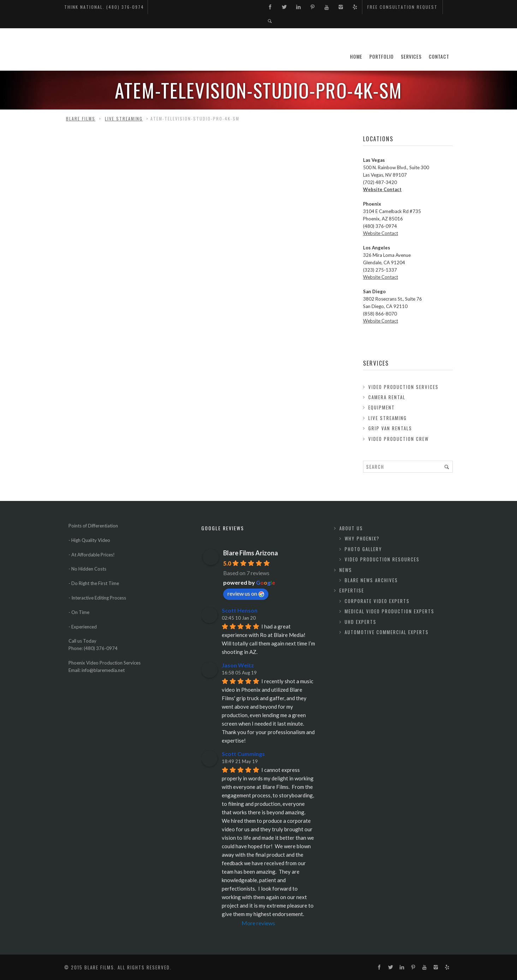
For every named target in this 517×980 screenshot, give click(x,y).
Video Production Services (403, 387)
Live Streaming (388, 418)
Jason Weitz (238, 665)
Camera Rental (387, 397)
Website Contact (382, 189)
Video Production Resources (382, 559)
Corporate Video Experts (377, 601)
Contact (439, 56)
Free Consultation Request (402, 7)
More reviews (258, 923)
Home (356, 56)
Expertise (352, 590)
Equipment (382, 407)
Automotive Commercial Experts (387, 632)
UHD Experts (361, 622)
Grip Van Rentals (390, 428)
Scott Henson (240, 610)
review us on (246, 594)
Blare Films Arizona (251, 553)
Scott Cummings (243, 754)
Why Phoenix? (362, 538)
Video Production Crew (399, 439)
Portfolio (382, 56)
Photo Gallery (363, 549)
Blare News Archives (371, 580)
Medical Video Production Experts (390, 611)
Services (411, 56)
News (346, 570)
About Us (351, 528)
